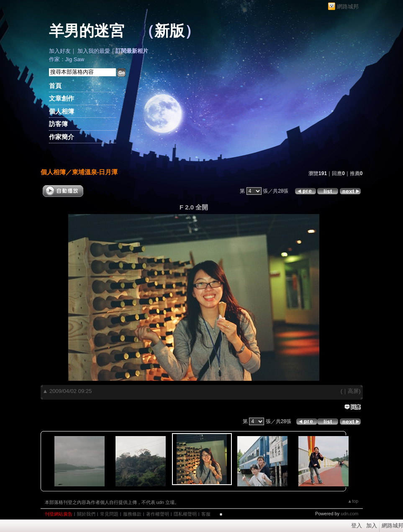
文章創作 (62, 98)
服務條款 (132, 514)
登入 (357, 526)
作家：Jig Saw (67, 59)
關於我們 (86, 514)
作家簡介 (62, 137)
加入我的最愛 (94, 51)
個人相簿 (62, 111)
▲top (353, 501)
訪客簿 (58, 124)
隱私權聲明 (185, 514)
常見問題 (109, 514)
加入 (372, 526)
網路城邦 (348, 6)
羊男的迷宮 (87, 31)
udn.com (349, 514)
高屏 (353, 391)
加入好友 (60, 51)
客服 (206, 514)
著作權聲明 (158, 514)
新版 (169, 31)
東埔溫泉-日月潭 (95, 172)
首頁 (55, 86)
